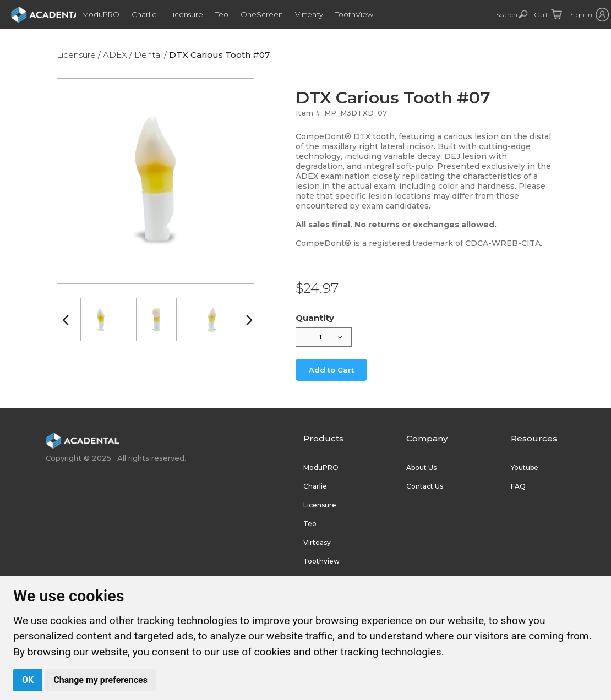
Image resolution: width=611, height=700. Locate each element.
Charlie (161, 14)
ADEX (115, 55)
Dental (148, 55)
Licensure (203, 14)
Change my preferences (100, 680)
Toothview (321, 561)
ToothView (371, 14)
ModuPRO (117, 14)
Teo (238, 14)
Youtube (525, 467)
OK (28, 680)
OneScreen (278, 14)
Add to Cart (331, 370)
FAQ (518, 486)
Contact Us (425, 486)
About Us (421, 467)
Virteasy (326, 14)
